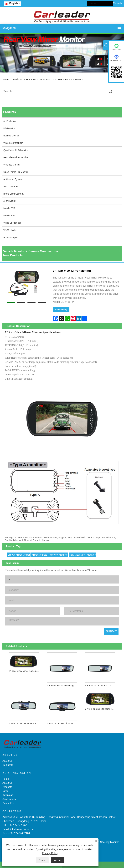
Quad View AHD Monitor (16, 150)
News (5, 791)
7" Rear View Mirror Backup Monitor (25, 671)
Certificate (8, 765)
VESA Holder (10, 230)
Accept (58, 860)
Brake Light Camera (13, 194)
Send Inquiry (61, 310)
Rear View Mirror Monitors (83, 555)
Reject (42, 860)
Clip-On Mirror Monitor (19, 555)
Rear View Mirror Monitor (38, 79)
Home (5, 79)
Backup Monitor (11, 136)
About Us (7, 761)
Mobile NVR (9, 216)
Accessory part (11, 237)
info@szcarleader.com (22, 829)
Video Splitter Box (12, 223)
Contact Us (8, 803)
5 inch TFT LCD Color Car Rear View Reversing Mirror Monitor (63, 723)
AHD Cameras (11, 186)
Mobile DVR (9, 208)
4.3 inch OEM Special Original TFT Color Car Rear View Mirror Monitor (63, 686)
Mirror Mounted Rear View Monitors (50, 555)
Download (8, 795)
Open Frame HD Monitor (16, 172)
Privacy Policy (50, 853)
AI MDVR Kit (10, 201)
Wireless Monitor (12, 165)
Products (17, 79)
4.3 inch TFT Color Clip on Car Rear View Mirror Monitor (101, 686)
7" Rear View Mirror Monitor (69, 79)
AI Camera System (13, 179)
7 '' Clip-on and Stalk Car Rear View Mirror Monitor (101, 709)
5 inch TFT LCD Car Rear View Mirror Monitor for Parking (25, 723)
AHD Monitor (10, 121)
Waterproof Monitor (13, 143)
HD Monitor (9, 128)
